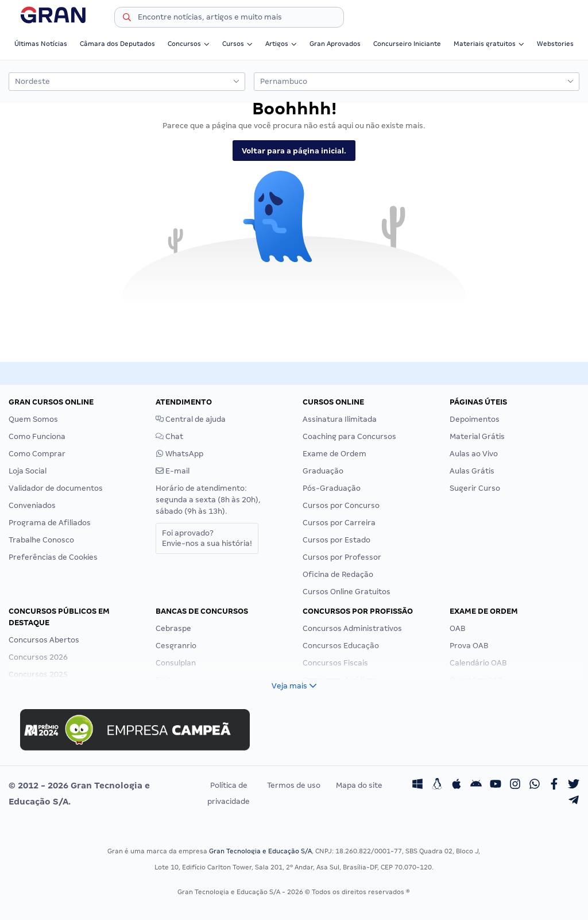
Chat (169, 436)
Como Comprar (37, 454)
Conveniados (32, 505)
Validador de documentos (56, 488)
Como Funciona (37, 436)
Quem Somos (33, 419)
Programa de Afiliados (50, 523)
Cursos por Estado (336, 540)
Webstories (555, 44)
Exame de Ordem (334, 454)
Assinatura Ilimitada (340, 419)
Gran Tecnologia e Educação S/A (260, 851)
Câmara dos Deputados (117, 44)
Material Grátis (477, 436)
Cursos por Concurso (341, 505)
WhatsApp (179, 454)
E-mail (173, 471)
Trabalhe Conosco (41, 540)
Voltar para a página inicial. (294, 151)
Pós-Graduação (332, 488)
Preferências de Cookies (53, 557)
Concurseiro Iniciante (407, 44)
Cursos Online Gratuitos (347, 592)
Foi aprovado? (207, 538)
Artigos (281, 44)
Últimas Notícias (41, 44)
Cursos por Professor (342, 557)
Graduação (323, 471)
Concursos (189, 44)
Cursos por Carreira (339, 523)
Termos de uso (294, 785)
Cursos (237, 44)
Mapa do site (359, 785)
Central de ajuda (191, 419)
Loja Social (28, 471)
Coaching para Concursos (349, 436)
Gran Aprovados (335, 44)
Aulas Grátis (472, 471)
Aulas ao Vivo (474, 454)
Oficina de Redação (338, 574)
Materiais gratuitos (489, 44)
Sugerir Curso (475, 488)
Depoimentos (475, 419)
